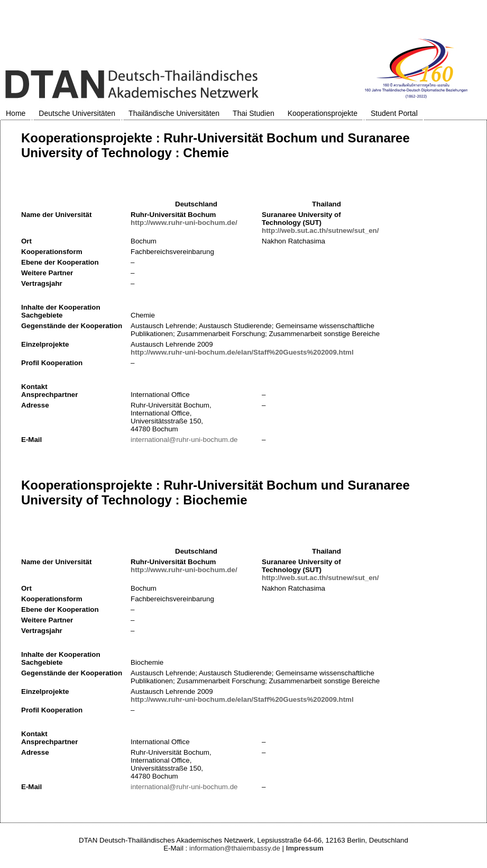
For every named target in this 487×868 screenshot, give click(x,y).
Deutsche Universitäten (77, 113)
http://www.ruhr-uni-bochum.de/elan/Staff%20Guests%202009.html (242, 352)
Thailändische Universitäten (174, 113)
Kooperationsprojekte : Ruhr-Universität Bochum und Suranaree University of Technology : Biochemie (215, 492)
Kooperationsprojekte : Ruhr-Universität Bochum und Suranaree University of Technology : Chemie (215, 145)
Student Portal (394, 113)
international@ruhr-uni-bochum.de (184, 440)
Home (16, 113)
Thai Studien (254, 113)
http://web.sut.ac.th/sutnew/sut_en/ (320, 230)
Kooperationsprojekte (323, 113)
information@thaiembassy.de (235, 848)
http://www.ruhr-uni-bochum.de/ (184, 223)
